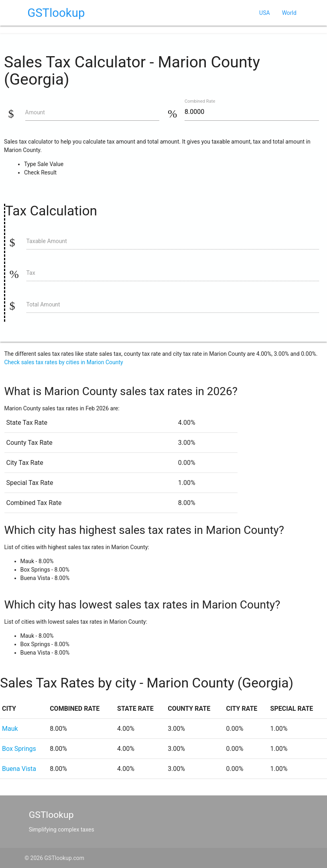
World (289, 13)
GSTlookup (56, 13)
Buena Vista (19, 769)
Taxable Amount (47, 241)
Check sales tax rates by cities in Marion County (64, 362)
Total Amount (43, 304)
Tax (31, 273)
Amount (35, 112)
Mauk (10, 729)
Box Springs (19, 749)
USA (265, 13)
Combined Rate (200, 101)
